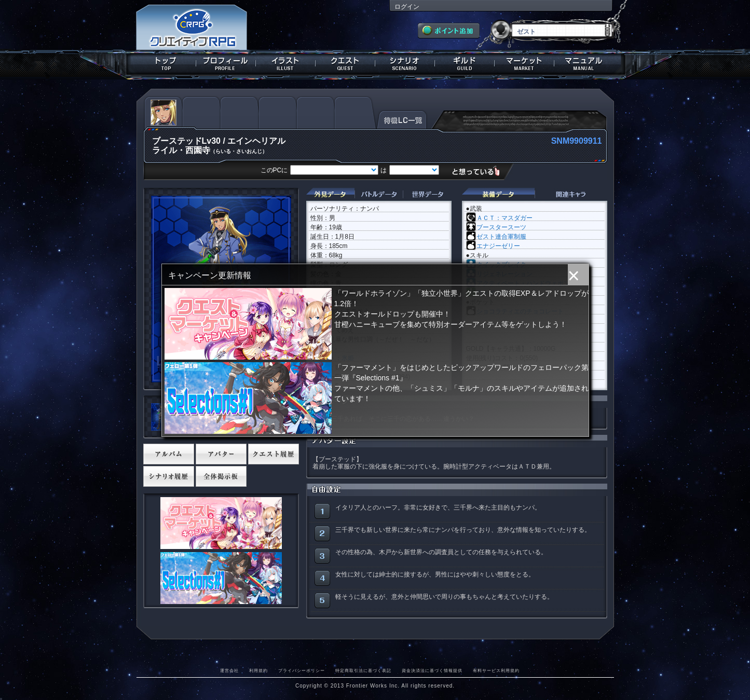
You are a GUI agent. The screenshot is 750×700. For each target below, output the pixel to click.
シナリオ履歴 (169, 476)
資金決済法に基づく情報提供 (432, 670)
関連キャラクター (571, 194)
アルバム (169, 454)
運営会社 (229, 670)
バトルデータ (379, 194)
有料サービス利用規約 (496, 670)
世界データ (427, 194)
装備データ (498, 194)
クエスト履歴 (274, 454)
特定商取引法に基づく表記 (363, 670)
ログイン (407, 7)
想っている (480, 171)
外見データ (330, 194)
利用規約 (258, 670)
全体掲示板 (221, 476)
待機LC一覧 (402, 119)
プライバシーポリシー (302, 670)
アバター (221, 454)
